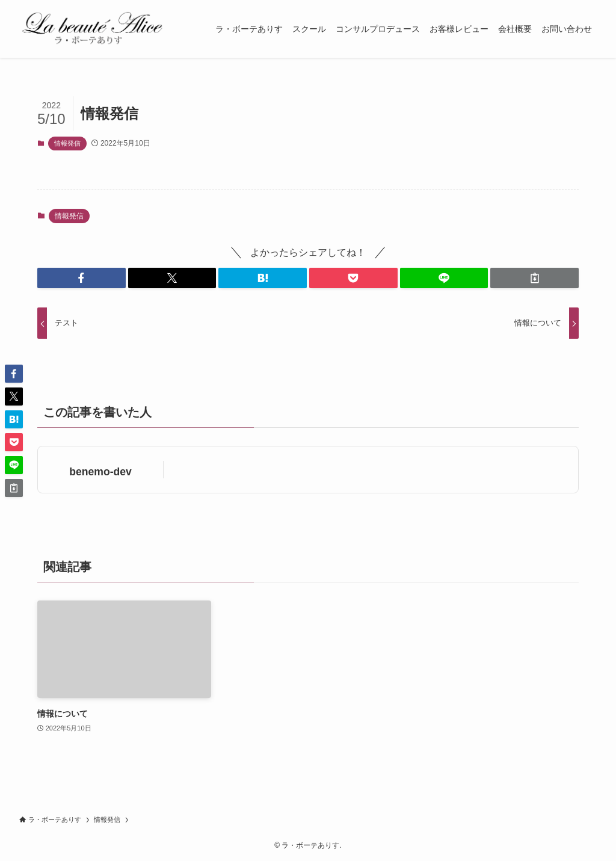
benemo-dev (100, 472)
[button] (82, 278)
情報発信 (67, 143)
